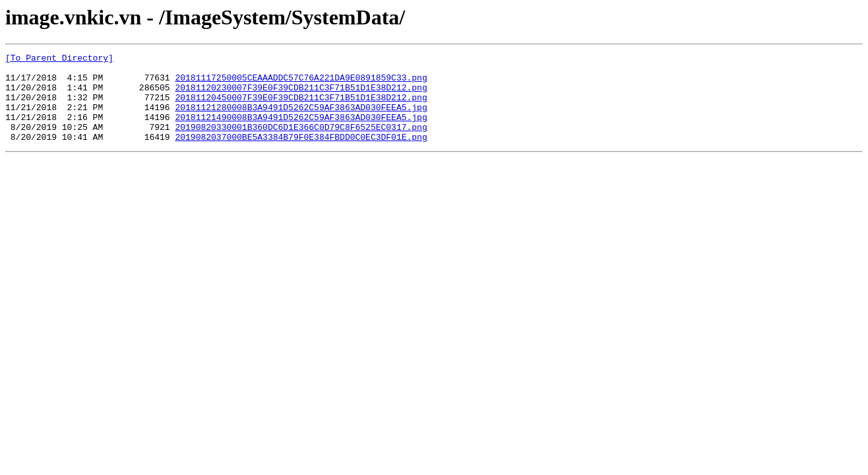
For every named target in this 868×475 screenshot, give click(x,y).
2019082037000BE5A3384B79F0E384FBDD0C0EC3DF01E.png (301, 154)
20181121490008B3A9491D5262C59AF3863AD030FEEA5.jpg (301, 131)
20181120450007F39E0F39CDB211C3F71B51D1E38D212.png (301, 107)
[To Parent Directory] (59, 59)
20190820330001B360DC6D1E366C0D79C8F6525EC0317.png (301, 142)
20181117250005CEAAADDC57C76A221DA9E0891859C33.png (301, 83)
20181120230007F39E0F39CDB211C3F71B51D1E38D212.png (301, 95)
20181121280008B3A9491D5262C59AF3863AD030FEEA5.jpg (301, 119)
